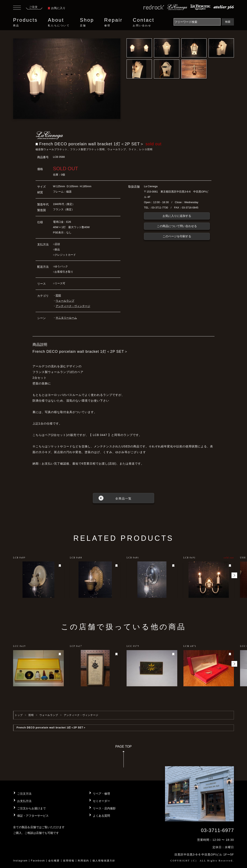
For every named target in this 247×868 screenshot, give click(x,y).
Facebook (38, 861)
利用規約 (83, 861)
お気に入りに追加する (177, 216)
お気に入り (57, 8)
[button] (234, 575)
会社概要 (54, 861)
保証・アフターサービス (33, 816)
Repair (113, 22)
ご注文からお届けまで (31, 808)
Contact (143, 22)
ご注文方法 (24, 794)
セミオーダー (101, 801)
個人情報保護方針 (104, 861)
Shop (87, 22)
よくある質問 (101, 816)
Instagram (20, 861)
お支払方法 (24, 801)
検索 (228, 22)
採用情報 (69, 861)
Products (25, 22)
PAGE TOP (123, 758)
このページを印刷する (177, 236)
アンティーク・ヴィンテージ (73, 306)
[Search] (197, 22)
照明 (58, 295)
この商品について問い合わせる (177, 226)
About (59, 22)
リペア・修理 (101, 794)
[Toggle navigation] (17, 8)
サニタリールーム (66, 318)
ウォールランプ (65, 301)
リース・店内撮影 (104, 808)
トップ (19, 715)
